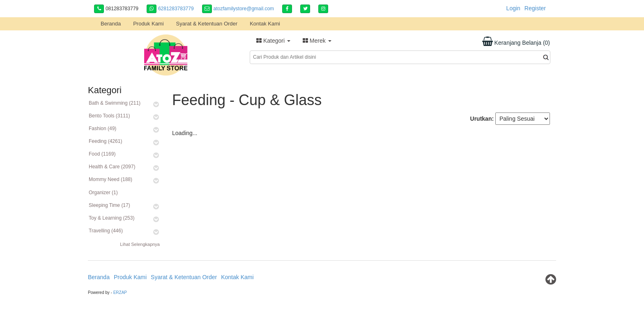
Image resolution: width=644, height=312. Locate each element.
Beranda (111, 24)
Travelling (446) (106, 231)
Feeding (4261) (105, 141)
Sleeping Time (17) (109, 205)
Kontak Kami (265, 24)
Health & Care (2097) (112, 167)
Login (513, 8)
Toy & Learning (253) (112, 218)
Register (535, 8)
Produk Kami (148, 24)
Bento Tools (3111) (109, 116)
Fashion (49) (102, 128)
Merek (317, 41)
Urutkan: (482, 119)
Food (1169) (102, 154)
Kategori (273, 41)
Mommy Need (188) (110, 179)
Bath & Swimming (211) (115, 103)
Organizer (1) (103, 193)
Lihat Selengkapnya (140, 244)
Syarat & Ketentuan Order (207, 24)
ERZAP (120, 292)
